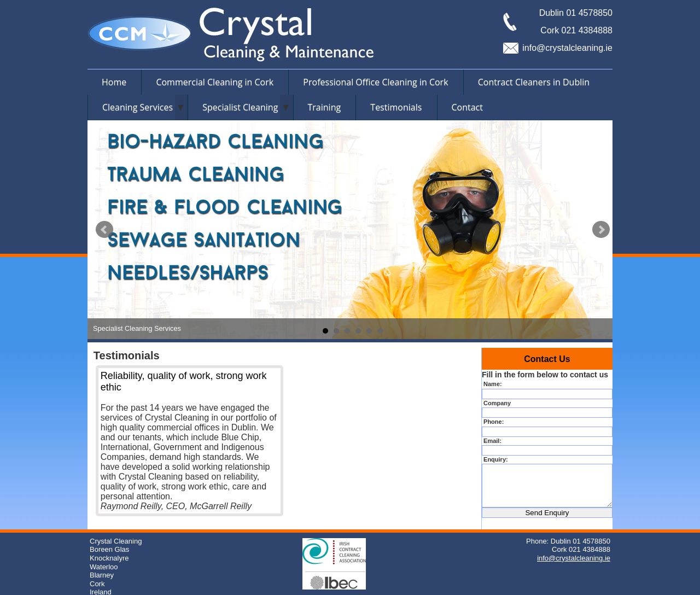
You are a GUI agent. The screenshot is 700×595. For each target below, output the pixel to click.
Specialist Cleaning (240, 107)
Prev (104, 230)
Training (325, 107)
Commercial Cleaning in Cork (215, 82)
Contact (467, 107)
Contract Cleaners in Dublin (534, 82)
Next (601, 230)
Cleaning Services (138, 107)
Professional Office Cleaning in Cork (375, 82)
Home (114, 82)
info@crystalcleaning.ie (567, 48)
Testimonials (396, 107)
